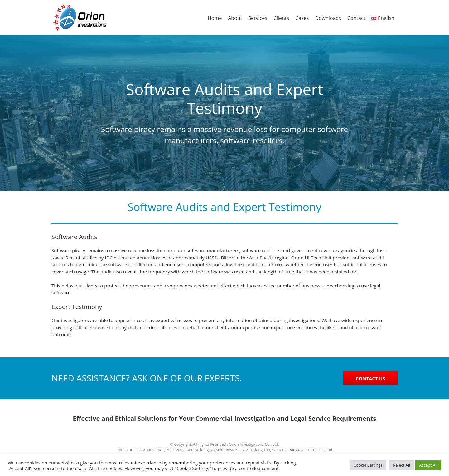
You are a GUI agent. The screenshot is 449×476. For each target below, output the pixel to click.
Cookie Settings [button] (368, 465)
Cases (302, 18)
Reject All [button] (401, 465)
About (235, 18)
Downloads (328, 18)
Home (215, 18)
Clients (281, 18)
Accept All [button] (428, 465)
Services (258, 18)
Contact (356, 18)
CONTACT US (370, 378)
